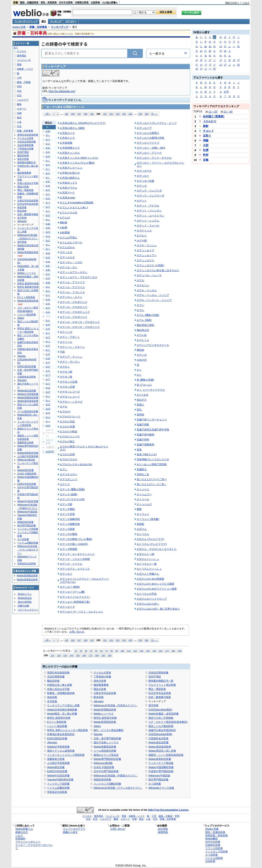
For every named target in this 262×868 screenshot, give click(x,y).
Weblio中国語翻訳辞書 (161, 767)
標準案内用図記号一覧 (161, 681)
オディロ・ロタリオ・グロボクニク (80, 322)
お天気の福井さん (70, 178)
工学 (19, 78)
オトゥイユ (143, 489)
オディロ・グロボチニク (74, 307)
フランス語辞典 (214, 848)
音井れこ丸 (143, 474)
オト (139, 370)
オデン (140, 305)
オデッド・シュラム (148, 221)
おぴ (48, 413)
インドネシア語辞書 (58, 784)
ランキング (56, 21)
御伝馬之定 (143, 330)
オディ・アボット (70, 337)
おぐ (48, 333)
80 (112, 651)
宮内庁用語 (155, 677)
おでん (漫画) (144, 320)
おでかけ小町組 (69, 432)
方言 (19, 126)
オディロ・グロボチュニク (75, 312)
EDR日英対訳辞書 (57, 738)
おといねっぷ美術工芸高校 (152, 464)
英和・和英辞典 (49, 2)
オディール (66, 342)
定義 (206, 160)
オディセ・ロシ (69, 267)
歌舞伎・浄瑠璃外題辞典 (61, 693)
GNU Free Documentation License (168, 810)
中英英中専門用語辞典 (161, 771)
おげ (48, 337)
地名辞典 (52, 697)
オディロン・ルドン (71, 297)
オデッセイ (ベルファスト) (75, 597)
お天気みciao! (67, 198)
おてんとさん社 (69, 213)
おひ (48, 240)
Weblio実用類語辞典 (105, 710)
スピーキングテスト (28, 610)
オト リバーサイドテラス (151, 390)
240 (71, 655)
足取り (207, 136)
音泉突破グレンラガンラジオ (153, 459)
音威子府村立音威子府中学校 (153, 430)
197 (79, 114)
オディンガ (66, 332)
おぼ (48, 405)
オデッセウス (144, 171)
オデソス (65, 484)
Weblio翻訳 (212, 839)
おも (48, 274)
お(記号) (50, 452)
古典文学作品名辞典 (105, 693)
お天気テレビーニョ (71, 168)
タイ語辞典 (212, 855)
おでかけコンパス (70, 436)
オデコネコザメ (69, 474)
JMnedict (52, 742)
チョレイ (208, 131)
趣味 (19, 104)
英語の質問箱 (25, 602)
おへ (48, 249)
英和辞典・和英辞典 (217, 835)
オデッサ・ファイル (71, 564)
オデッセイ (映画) (70, 587)
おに (48, 220)
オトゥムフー (144, 494)
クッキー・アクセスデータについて (34, 847)
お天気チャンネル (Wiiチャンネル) (79, 158)
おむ (48, 266)
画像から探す (70, 832)
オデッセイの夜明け (148, 133)
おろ (48, 308)
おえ (48, 144)
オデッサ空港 (67, 514)
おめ (48, 270)
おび (48, 392)
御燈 (139, 509)
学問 (19, 87)
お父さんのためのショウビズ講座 (155, 584)
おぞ (48, 362)
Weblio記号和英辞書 (58, 747)
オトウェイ (143, 514)
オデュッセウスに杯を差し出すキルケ (158, 270)
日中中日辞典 (66, 2)
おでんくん (143, 340)
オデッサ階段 (67, 509)
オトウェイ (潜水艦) (148, 519)
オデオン (65, 367)
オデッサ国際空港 (70, 524)
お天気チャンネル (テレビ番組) (77, 163)
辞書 (16, 2)
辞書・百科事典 (38, 27)
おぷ (48, 417)
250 (78, 655)
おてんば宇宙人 (69, 238)
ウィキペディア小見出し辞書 (63, 705)
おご (48, 342)
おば (48, 388)
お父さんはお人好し (148, 604)
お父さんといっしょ (148, 559)
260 (84, 655)
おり (48, 295)
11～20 (213, 112)
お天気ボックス (69, 183)
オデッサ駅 (66, 504)
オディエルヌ (67, 257)
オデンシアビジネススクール (153, 345)
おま (48, 257)
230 (65, 655)
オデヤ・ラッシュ (147, 245)
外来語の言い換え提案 (60, 685)
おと (48, 211)
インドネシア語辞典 (217, 852)
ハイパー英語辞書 (57, 726)
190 (179, 651)
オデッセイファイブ (148, 143)
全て (16, 48)
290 (103, 655)
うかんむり (210, 121)
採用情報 (163, 832)
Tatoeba (98, 734)
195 (66, 114)
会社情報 (163, 829)
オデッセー (143, 176)
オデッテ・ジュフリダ (149, 191)
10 (76, 651)
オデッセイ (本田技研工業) (75, 602)
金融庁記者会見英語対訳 (162, 730)
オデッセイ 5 (67, 607)
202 (111, 114)
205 (130, 114)
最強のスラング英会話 (106, 755)
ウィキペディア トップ (26, 21)
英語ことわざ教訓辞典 (161, 726)
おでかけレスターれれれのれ (76, 464)
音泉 (139, 450)
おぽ (48, 426)
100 (122, 651)
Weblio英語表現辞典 (160, 747)
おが (48, 325)
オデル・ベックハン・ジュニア (154, 300)
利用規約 (20, 839)
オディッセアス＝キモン (74, 272)
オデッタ (142, 186)
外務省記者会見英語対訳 (61, 734)
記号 (226, 92)
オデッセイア (144, 128)
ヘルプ (246, 3)
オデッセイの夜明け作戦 (150, 138)
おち (48, 198)
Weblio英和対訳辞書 (160, 759)
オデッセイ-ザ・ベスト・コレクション (81, 612)
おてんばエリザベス (71, 242)
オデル (140, 280)
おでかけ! (65, 412)
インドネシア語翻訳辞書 (107, 784)
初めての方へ (232, 3)
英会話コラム (25, 594)
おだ (48, 367)
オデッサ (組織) (69, 494)
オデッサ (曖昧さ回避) (72, 489)
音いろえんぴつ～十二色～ (152, 484)
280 (97, 655)
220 (59, 655)
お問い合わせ (77, 632)
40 (91, 651)
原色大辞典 (100, 681)
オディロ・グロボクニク (74, 302)
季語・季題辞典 (157, 689)
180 (173, 651)
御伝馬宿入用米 (145, 325)
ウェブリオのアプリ (74, 829)
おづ (48, 375)
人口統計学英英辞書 (58, 763)
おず (48, 354)
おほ (48, 253)
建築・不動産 (24, 82)
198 (85, 114)
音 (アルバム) (144, 385)
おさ (48, 173)
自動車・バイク (25, 69)
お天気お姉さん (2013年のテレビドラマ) (83, 123)
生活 (19, 95)
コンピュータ (24, 60)
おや (48, 278)
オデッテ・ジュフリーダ (150, 196)
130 (141, 651)
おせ (48, 186)
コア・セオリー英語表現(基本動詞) (168, 722)
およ (48, 287)
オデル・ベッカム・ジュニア (153, 295)
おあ (48, 131)
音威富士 (142, 469)
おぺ (48, 421)
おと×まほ (142, 395)
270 (91, 655)
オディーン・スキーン (72, 347)
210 (52, 655)
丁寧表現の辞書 (102, 677)
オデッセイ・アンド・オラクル (154, 158)
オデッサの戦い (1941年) (74, 544)
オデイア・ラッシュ (71, 357)
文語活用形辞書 (56, 677)
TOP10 (198, 111)
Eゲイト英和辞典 (57, 722)
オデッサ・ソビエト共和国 (75, 559)
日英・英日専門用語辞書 (107, 738)
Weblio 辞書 (19, 27)
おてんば (65, 218)
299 (140, 114)
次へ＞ (155, 114)
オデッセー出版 (145, 181)
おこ (48, 169)
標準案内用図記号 (27, 162)
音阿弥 (140, 415)
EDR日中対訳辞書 (57, 771)
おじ (48, 350)
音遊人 (140, 405)
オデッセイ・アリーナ (149, 153)
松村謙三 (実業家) (214, 116)
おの (48, 232)
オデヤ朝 (142, 241)
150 (154, 651)
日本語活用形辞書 (158, 673)
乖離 (206, 140)
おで (48, 379)
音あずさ (142, 400)
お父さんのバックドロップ (152, 599)
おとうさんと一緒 (147, 564)
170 (167, 651)
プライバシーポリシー (28, 842)
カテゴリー (71, 21)
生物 (19, 113)
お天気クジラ (67, 138)
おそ (48, 190)
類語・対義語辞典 (29, 2)
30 (86, 651)
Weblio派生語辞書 (158, 742)
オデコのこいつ (69, 479)
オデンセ (142, 355)
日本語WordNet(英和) (160, 734)
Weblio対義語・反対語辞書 (163, 714)
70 (106, 651)
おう (48, 139)
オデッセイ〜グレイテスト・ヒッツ (157, 123)
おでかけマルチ (69, 459)
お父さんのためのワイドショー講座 (157, 589)
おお (48, 148)
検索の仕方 (22, 832)
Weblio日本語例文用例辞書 (62, 710)
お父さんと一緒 (145, 554)
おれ (48, 304)
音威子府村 (143, 440)
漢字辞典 (153, 705)
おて (48, 207)
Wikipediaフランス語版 (161, 788)
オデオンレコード (70, 397)
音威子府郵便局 (145, 445)
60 (101, 651)
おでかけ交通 (67, 427)
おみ (48, 262)
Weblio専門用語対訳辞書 (107, 759)
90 (117, 651)
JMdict (97, 726)
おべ (48, 400)
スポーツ (22, 109)
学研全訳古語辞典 (57, 792)
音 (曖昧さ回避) (145, 380)
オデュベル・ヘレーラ (149, 275)
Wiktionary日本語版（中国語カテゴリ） (116, 776)
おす (48, 182)
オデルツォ (143, 285)
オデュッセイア (145, 250)
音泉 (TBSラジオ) (147, 454)
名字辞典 (52, 701)
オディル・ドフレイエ (72, 292)
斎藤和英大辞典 (56, 759)
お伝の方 (142, 360)
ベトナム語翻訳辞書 (58, 788)
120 (135, 651)
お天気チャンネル (70, 153)
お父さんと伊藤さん (148, 574)
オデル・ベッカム (147, 290)
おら (48, 291)
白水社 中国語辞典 (104, 767)
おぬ (48, 224)
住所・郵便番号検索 (160, 697)
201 (105, 114)
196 (73, 114)
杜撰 (206, 150)
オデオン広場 (67, 387)
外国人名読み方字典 (58, 689)
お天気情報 (66, 143)
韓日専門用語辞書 (158, 780)
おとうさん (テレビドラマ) (152, 544)
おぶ (48, 396)
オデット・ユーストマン (150, 216)
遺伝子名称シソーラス (106, 742)
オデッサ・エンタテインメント (77, 554)
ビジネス (22, 51)
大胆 (206, 145)
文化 (19, 91)
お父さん (142, 529)
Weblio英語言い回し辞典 (162, 751)
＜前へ (47, 114)
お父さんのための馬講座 (150, 579)
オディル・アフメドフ (72, 282)
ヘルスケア (23, 100)
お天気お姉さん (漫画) (72, 128)
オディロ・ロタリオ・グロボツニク (80, 327)
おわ (48, 312)
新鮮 (206, 126)
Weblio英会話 (25, 598)
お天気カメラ (67, 133)
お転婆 (64, 228)
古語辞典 (95, 2)
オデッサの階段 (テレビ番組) (76, 539)
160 (160, 651)
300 (147, 114)
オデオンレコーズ (70, 392)
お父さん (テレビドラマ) (150, 539)
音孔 (139, 410)
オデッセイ (66, 574)
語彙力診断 (23, 606)
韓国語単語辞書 (102, 780)
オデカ (64, 407)
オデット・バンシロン (149, 211)
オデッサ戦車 (67, 529)
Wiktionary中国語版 (159, 776)
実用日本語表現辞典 (58, 673)
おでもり (142, 236)
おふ (48, 245)
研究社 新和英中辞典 (105, 718)
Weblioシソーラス (104, 714)
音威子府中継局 (145, 435)
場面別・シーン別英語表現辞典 (166, 755)
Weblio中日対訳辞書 (58, 776)
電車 (19, 65)
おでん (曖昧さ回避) (148, 315)
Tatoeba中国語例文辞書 (60, 780)
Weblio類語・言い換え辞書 (62, 714)
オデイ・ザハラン (70, 362)
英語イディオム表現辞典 (61, 751)
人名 (19, 122)
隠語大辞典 (100, 689)
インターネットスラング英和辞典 (66, 755)
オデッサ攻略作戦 (70, 519)
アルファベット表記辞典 (162, 685)
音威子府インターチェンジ (152, 420)
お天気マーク (67, 193)
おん (48, 320)
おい (48, 135)
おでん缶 (142, 335)
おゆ (48, 283)
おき (48, 156)
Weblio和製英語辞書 (105, 747)
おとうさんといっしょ (149, 569)
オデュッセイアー (147, 255)
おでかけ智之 (67, 441)
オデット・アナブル (148, 206)
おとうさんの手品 (147, 594)
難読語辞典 (53, 681)
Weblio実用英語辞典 (105, 722)
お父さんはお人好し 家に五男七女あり (158, 609)
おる (48, 299)
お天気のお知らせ (70, 173)
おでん (140, 310)
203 (118, 114)
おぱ (48, 409)
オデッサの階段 (69, 534)
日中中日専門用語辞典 (106, 771)
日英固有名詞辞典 (158, 738)
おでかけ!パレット (70, 417)
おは (48, 236)
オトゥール (143, 499)
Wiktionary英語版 (103, 763)
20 (81, 651)
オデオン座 (66, 377)
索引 (44, 21)
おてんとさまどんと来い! (74, 208)
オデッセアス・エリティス (75, 569)
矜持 (206, 155)
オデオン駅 (66, 372)
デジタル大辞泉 (102, 673)
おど (48, 384)
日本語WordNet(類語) (160, 710)
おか (48, 152)
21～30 (228, 112)
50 (96, 651)
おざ (48, 346)
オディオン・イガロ (71, 262)
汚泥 (62, 352)
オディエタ (66, 252)
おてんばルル (67, 247)
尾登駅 (140, 524)
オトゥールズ (144, 504)
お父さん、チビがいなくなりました (157, 549)
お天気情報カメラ (70, 148)
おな (48, 215)
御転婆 (64, 223)
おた (48, 194)
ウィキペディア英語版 (161, 763)
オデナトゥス (144, 231)
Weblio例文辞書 (56, 767)
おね (48, 228)
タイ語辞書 (155, 784)
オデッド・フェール (148, 226)
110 (129, 651)
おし (48, 177)
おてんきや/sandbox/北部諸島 (77, 203)
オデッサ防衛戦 (69, 549)
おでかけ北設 (67, 422)
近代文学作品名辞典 (160, 693)
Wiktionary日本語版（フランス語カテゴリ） (118, 788)
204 (124, 114)
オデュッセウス (145, 260)
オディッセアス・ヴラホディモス (79, 277)
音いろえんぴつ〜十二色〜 (152, 479)
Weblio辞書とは (24, 829)
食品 (19, 118)
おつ (48, 203)
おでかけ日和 (67, 454)
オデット (142, 201)
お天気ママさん (69, 188)
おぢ (48, 371)
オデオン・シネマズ (71, 402)
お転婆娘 (65, 233)
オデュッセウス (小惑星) (150, 265)
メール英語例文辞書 (105, 751)
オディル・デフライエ (72, 287)
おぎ (48, 329)
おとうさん (143, 534)
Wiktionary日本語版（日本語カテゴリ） (116, 705)
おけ (48, 165)
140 (148, 651)
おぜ (48, 358)
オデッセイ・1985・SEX (151, 148)
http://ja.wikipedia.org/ (62, 91)
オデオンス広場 (69, 382)
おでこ (64, 469)
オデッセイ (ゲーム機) (72, 592)
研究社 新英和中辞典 (59, 718)
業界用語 (22, 56)
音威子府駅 (143, 425)
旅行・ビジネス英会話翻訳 (109, 730)
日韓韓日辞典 (82, 2)
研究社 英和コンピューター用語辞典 (67, 730)
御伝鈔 (140, 350)
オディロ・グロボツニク (74, 317)
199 (92, 114)
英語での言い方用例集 (161, 718)
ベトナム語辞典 (214, 858)
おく (48, 161)
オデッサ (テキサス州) (72, 499)
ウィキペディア (60, 27)
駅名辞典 (99, 697)
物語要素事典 (101, 685)
